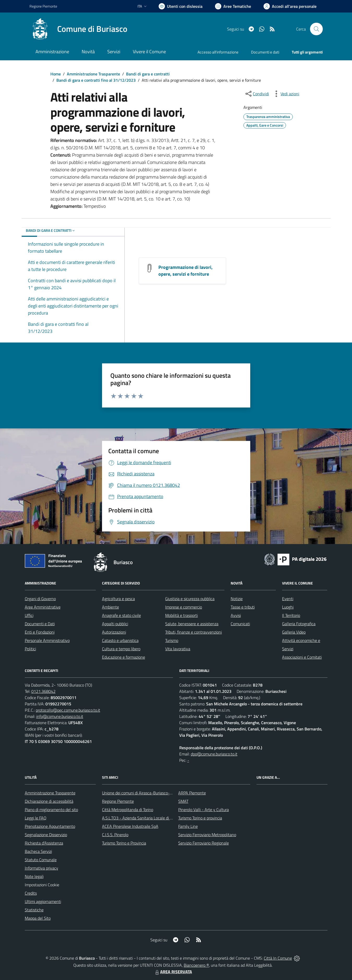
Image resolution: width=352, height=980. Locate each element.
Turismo (172, 640)
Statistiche (34, 910)
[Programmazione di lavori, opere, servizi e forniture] (150, 267)
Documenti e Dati (40, 624)
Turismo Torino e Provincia (124, 843)
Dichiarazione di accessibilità (49, 801)
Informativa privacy (41, 868)
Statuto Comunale (41, 860)
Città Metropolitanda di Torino (128, 810)
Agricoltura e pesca (118, 599)
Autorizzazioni (114, 632)
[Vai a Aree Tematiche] (233, 6)
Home (56, 74)
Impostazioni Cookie (42, 885)
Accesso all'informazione (218, 52)
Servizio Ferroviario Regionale (204, 843)
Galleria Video (294, 632)
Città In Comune (278, 958)
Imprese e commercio (184, 607)
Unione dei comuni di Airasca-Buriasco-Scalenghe (145, 793)
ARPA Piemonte (192, 793)
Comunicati (240, 624)
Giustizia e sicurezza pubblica (190, 599)
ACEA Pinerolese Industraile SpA (130, 826)
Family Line (188, 826)
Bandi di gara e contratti (148, 74)
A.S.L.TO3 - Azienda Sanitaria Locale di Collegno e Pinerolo (153, 818)
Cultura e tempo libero (121, 649)
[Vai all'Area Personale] (290, 6)
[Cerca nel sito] (316, 29)
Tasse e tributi (243, 607)
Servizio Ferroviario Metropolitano (207, 835)
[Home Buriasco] (78, 29)
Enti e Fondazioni (40, 632)
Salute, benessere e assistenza (192, 624)
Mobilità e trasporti (181, 615)
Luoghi (288, 607)
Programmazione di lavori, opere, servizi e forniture (186, 271)
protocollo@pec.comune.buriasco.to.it (68, 710)
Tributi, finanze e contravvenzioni (193, 632)
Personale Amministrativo (47, 640)
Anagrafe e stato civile (121, 615)
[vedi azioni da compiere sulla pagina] (286, 94)
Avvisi (236, 615)
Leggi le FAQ (36, 818)
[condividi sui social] (257, 94)
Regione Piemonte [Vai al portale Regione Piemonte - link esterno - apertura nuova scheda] (43, 6)
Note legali (34, 876)
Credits (31, 893)
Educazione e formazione (124, 657)
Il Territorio (291, 615)
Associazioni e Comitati (302, 657)
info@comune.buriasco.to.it (60, 716)
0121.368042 (43, 691)
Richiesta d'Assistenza (44, 843)
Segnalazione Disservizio (46, 835)
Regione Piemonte (118, 801)
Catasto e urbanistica (120, 640)
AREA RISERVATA (173, 972)
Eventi (288, 599)
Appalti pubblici (115, 624)
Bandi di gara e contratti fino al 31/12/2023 (96, 80)
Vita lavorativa (178, 649)
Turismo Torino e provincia (200, 818)
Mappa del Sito (38, 918)
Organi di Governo (40, 599)
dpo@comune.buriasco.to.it (214, 754)
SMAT (183, 801)
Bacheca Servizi (38, 851)
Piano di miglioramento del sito (51, 810)
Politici (30, 649)
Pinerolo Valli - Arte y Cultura (204, 810)
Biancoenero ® (196, 965)
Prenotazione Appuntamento (50, 826)
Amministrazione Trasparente (93, 74)
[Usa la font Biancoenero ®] (181, 6)
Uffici (29, 615)
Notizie (237, 599)
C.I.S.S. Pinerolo (115, 835)
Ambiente (111, 607)
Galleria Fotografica (299, 624)
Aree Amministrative (43, 607)
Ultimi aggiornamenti (43, 901)
